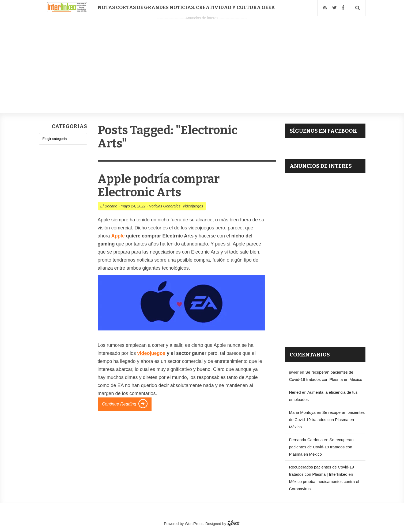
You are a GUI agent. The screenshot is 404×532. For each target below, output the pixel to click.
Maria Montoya (302, 412)
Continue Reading (119, 404)
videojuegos (151, 353)
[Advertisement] (202, 59)
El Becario (109, 206)
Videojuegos (193, 206)
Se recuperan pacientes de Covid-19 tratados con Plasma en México (327, 420)
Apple (118, 236)
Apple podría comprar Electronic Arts (159, 186)
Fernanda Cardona (306, 440)
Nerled (295, 392)
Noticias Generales (165, 206)
